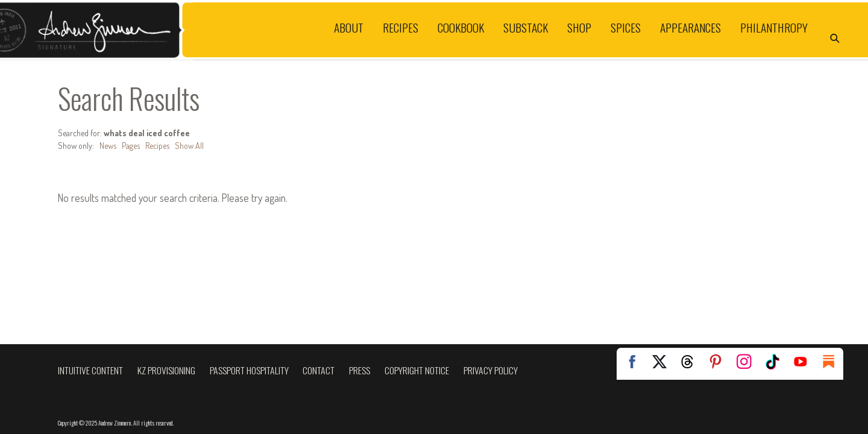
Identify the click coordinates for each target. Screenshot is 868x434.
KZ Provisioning (166, 370)
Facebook (631, 362)
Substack (526, 27)
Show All (189, 146)
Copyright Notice (417, 370)
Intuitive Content (90, 370)
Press (360, 370)
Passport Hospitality (249, 370)
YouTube (800, 362)
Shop (579, 27)
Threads (687, 362)
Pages (131, 146)
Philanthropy (774, 27)
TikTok (772, 362)
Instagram (744, 362)
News (108, 146)
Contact (319, 370)
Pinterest (715, 362)
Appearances (690, 27)
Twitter (659, 362)
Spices (626, 27)
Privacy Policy (491, 370)
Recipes (401, 27)
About (349, 27)
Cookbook (461, 27)
